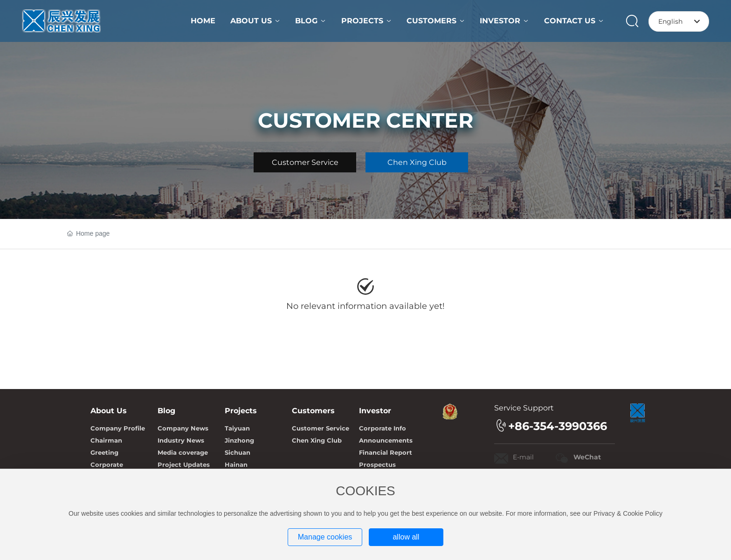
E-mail (523, 457)
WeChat (587, 457)
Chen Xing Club (417, 162)
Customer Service (305, 162)
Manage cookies (325, 537)
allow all (406, 537)
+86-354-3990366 (558, 426)
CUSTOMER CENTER (365, 120)
